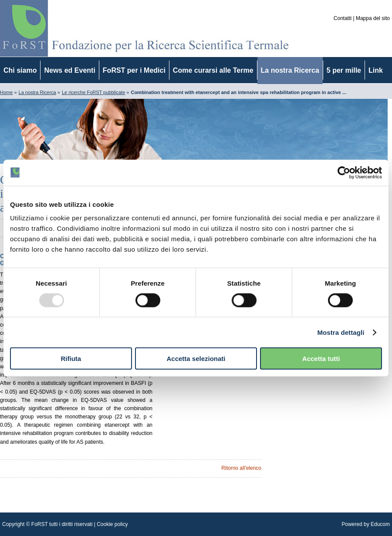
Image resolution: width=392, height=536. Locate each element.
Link (376, 70)
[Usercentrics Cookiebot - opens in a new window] (344, 172)
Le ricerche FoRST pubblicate (93, 92)
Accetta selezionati (196, 359)
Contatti (343, 18)
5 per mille (344, 70)
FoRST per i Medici (134, 70)
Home (6, 92)
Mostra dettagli (341, 332)
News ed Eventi (69, 70)
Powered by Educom (366, 524)
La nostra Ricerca (290, 70)
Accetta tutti (321, 359)
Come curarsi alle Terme (213, 70)
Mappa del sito (373, 18)
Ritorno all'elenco (241, 468)
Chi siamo (20, 70)
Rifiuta (71, 359)
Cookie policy (112, 524)
